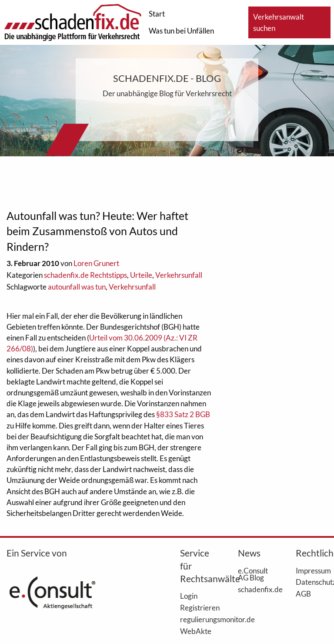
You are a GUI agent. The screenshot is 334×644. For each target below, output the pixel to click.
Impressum (312, 570)
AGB (303, 593)
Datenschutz (312, 582)
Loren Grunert (96, 263)
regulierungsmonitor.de (196, 619)
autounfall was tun (77, 287)
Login (189, 596)
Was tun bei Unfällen (181, 31)
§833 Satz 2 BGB (183, 414)
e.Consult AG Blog (253, 574)
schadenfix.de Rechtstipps (85, 275)
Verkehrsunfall (179, 275)
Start (157, 14)
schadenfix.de (254, 589)
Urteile (141, 275)
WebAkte (196, 631)
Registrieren (196, 607)
